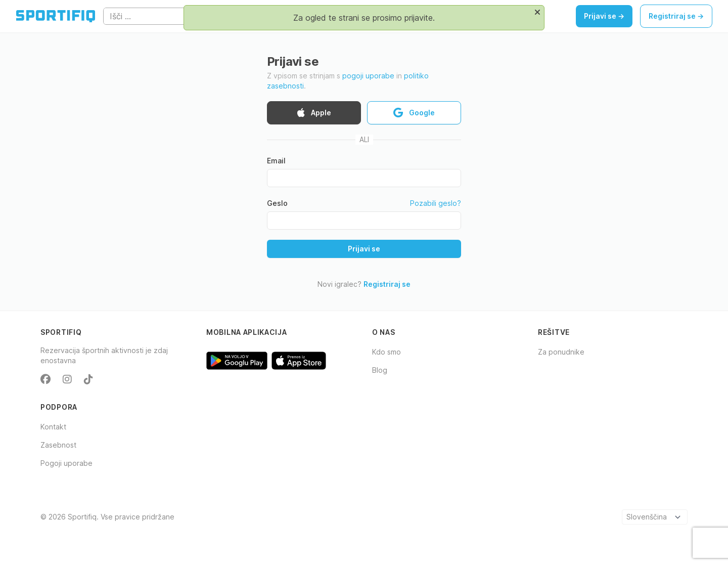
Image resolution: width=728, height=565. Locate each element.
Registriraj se (387, 284)
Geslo (277, 203)
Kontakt (53, 427)
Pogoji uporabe (66, 463)
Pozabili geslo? (436, 203)
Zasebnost (58, 445)
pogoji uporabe (368, 76)
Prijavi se (364, 249)
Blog (380, 370)
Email (276, 161)
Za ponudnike (561, 352)
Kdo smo (386, 352)
